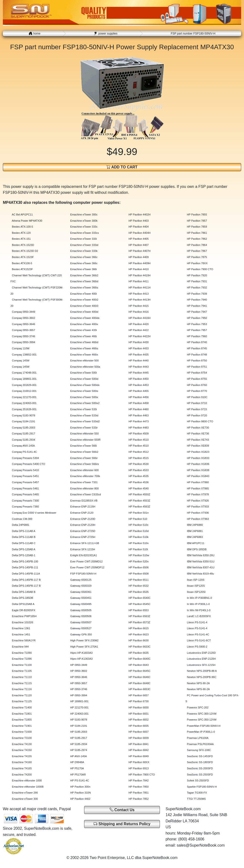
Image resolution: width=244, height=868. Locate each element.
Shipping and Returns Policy (122, 824)
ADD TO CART (122, 167)
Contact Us (122, 810)
